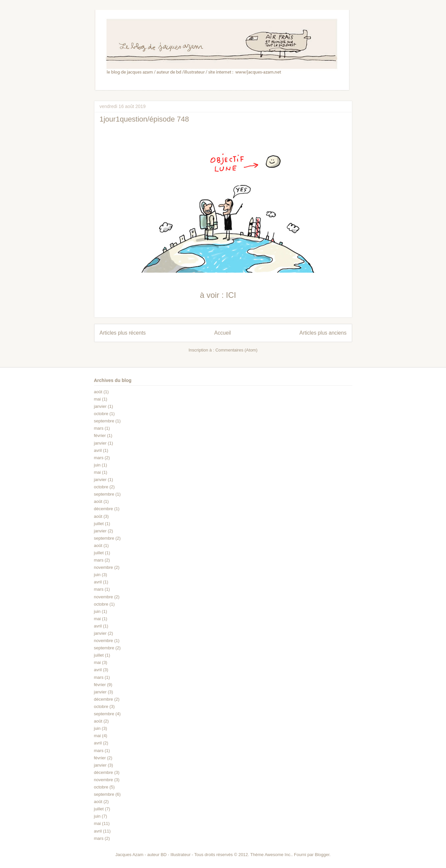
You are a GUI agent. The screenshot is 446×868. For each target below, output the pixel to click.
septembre (104, 421)
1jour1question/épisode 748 (144, 119)
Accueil (223, 333)
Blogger (322, 855)
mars (99, 428)
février (100, 435)
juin (97, 465)
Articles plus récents (123, 333)
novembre (104, 567)
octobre (101, 414)
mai (98, 399)
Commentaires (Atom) (236, 350)
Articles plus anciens (323, 333)
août (98, 392)
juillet (99, 524)
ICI (231, 295)
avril (98, 450)
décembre (104, 509)
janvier (100, 406)
